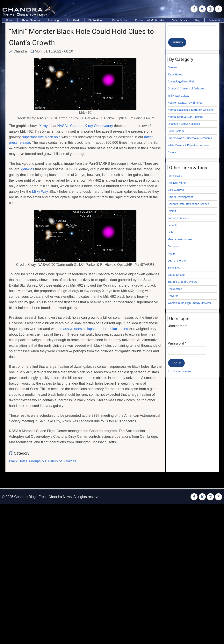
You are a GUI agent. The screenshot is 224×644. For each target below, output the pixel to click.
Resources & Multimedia (150, 20)
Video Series (180, 20)
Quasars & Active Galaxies (184, 124)
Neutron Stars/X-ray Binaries (185, 103)
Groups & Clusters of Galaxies (53, 461)
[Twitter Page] (202, 9)
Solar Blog (174, 268)
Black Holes (18, 461)
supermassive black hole (41, 137)
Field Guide (74, 20)
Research (214, 20)
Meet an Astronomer (180, 239)
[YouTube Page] (219, 9)
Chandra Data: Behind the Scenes (188, 204)
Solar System (176, 131)
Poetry (171, 254)
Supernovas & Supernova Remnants (190, 138)
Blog (198, 20)
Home (10, 20)
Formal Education (178, 218)
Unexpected (175, 289)
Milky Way (40, 192)
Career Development (180, 197)
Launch (172, 225)
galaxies (28, 169)
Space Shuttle (176, 275)
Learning (53, 20)
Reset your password (180, 371)
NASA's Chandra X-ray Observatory (85, 126)
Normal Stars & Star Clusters (185, 117)
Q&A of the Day (177, 261)
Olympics (173, 246)
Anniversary (175, 176)
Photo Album (96, 20)
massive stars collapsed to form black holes (94, 329)
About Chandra (31, 20)
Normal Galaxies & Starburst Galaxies (191, 110)
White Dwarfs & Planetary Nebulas (188, 145)
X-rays (44, 126)
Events (172, 152)
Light (170, 232)
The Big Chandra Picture (182, 282)
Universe (173, 296)
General (172, 67)
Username (176, 326)
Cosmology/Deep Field (181, 81)
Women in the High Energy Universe (190, 303)
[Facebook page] (194, 9)
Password (176, 343)
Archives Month (177, 183)
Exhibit (172, 211)
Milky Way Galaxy (178, 96)
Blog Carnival (176, 190)
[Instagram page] (210, 9)
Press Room (120, 20)
